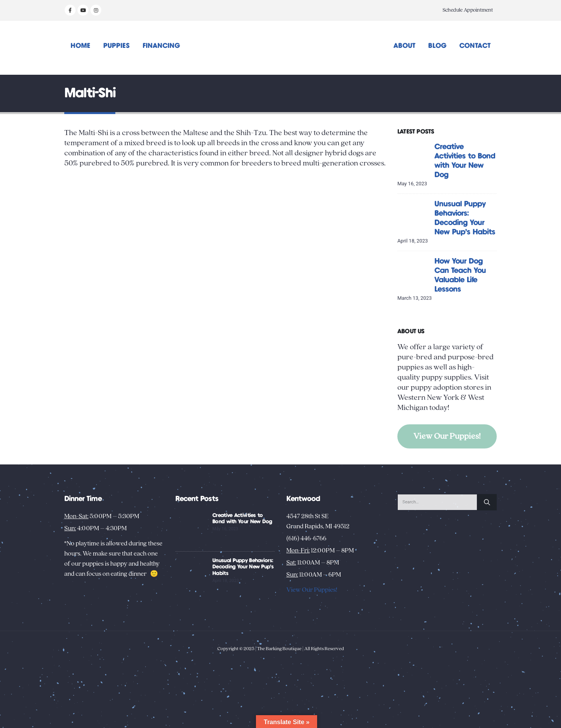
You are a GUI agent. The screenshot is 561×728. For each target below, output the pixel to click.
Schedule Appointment (468, 10)
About (404, 46)
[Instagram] (96, 10)
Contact (475, 46)
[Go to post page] (414, 158)
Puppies (116, 46)
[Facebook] (70, 10)
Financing (161, 46)
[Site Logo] (281, 48)
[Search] (487, 502)
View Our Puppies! (447, 436)
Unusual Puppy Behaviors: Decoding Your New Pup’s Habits (243, 567)
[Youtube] (83, 10)
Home (80, 46)
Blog (437, 46)
